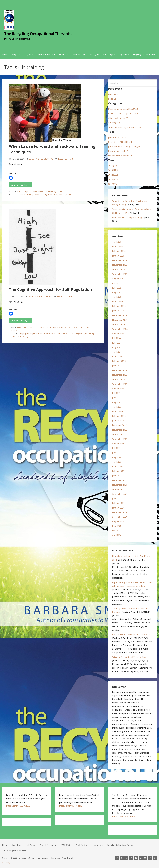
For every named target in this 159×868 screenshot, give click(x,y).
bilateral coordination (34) (120, 142)
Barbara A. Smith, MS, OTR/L (41, 159)
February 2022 (119, 471)
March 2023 (118, 412)
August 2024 (118, 334)
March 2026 (118, 247)
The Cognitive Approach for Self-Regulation (50, 289)
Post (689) (113, 94)
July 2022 (116, 448)
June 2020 (117, 526)
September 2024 (120, 329)
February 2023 (119, 416)
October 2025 (118, 269)
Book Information (46, 54)
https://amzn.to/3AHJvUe (124, 817)
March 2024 (118, 356)
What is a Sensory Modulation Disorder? (131, 635)
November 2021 (120, 485)
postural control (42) (118, 137)
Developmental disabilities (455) (123, 109)
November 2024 (120, 320)
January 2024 (118, 366)
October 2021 (118, 489)
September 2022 (120, 439)
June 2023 (117, 398)
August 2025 (118, 279)
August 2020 (118, 521)
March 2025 (118, 302)
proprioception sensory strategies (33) (126, 146)
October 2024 (118, 324)
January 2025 (118, 311)
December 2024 (119, 315)
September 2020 (120, 517)
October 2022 (118, 434)
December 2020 (119, 512)
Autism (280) (114, 123)
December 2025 (119, 260)
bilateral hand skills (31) (119, 151)
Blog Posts (17, 54)
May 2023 (117, 402)
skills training (53, 195)
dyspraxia (58, 191)
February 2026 (119, 251)
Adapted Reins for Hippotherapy (127, 217)
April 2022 (117, 462)
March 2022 (118, 466)
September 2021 (120, 494)
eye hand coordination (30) (121, 156)
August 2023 (118, 389)
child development (24, 191)
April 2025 (117, 297)
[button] (11, 178)
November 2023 (120, 375)
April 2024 (117, 352)
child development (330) (119, 118)
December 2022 (119, 425)
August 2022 (118, 444)
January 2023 (118, 421)
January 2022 (118, 476)
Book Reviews (79, 54)
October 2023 (118, 379)
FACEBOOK (64, 54)
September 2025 (120, 274)
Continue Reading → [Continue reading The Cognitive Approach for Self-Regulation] (20, 321)
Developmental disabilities (43, 191)
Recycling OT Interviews (144, 54)
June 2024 (117, 343)
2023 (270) (113, 179)
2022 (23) (112, 184)
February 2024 (119, 361)
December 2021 (119, 480)
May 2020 (117, 531)
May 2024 (117, 347)
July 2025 (116, 283)
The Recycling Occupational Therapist (38, 34)
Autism (20, 327)
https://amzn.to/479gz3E (71, 806)
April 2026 (117, 242)
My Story (30, 54)
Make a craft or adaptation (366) (123, 113)
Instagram (95, 54)
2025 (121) (113, 170)
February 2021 (119, 503)
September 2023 (120, 384)
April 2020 (117, 535)
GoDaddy (6, 863)
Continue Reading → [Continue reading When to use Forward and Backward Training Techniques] (20, 185)
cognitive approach (38, 333)
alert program (24, 333)
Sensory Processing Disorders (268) (125, 127)
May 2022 (117, 457)
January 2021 (118, 508)
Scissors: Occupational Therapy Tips (129, 657)
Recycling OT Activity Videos (116, 54)
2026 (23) (112, 166)
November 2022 (120, 430)
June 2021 (117, 499)
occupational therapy (69, 327)
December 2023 (119, 370)
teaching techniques (67, 195)
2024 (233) (113, 175)
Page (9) (112, 99)
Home (5, 54)
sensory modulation (54, 333)
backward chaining (26, 195)
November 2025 (120, 265)
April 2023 (117, 407)
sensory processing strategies (75, 333)
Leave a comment (66, 159)
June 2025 (117, 288)
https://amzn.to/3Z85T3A (18, 806)
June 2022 (117, 453)
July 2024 (116, 338)
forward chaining (41, 195)
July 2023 (116, 393)
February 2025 (119, 306)
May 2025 (117, 292)
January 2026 (118, 256)
